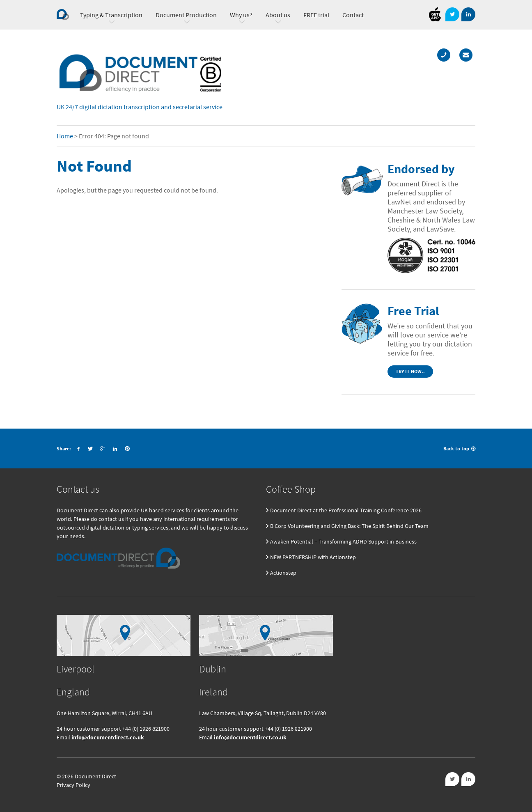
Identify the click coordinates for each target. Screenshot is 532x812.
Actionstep (283, 573)
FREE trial (316, 15)
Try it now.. (410, 371)
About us (278, 15)
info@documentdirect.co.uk (108, 737)
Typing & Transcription (111, 15)
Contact (353, 15)
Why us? (241, 15)
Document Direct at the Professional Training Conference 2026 (346, 510)
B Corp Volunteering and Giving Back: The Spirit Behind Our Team (349, 526)
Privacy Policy (73, 785)
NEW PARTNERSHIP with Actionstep (313, 557)
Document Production (186, 15)
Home (65, 136)
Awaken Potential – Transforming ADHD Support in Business (343, 541)
